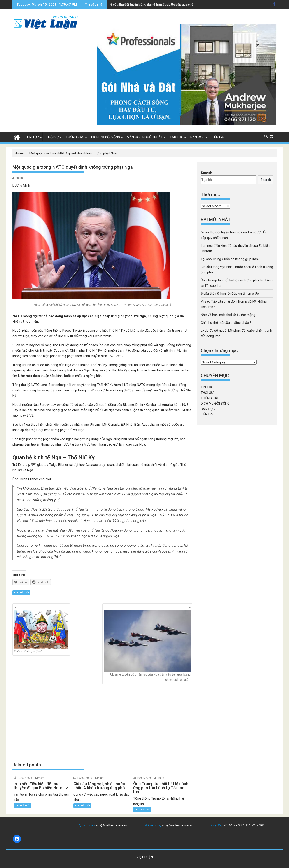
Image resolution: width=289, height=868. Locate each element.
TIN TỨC (33, 137)
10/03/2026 (25, 778)
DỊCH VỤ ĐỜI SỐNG (106, 137)
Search (206, 173)
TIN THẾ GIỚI (21, 593)
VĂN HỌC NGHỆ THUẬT (145, 137)
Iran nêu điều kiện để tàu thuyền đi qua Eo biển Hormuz (151, 5)
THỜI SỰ (52, 137)
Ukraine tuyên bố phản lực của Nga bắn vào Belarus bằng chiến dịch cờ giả (147, 646)
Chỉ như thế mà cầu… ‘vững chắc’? (226, 323)
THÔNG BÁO (75, 137)
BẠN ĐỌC (197, 137)
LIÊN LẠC (219, 137)
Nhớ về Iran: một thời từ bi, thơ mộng (228, 315)
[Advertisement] (102, 723)
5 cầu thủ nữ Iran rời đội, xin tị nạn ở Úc (230, 294)
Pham (19, 178)
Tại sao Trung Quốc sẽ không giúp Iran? (230, 259)
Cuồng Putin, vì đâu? (41, 631)
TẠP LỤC (177, 137)
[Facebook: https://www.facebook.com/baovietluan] (17, 839)
